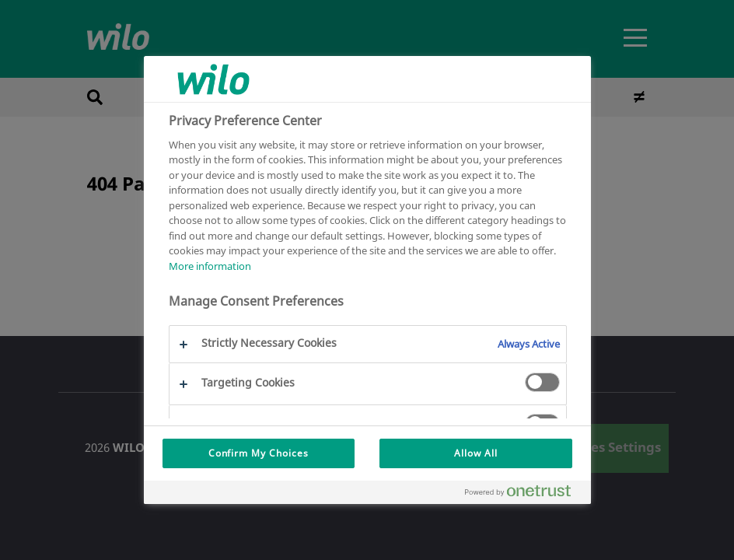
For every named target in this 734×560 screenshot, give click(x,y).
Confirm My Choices (259, 453)
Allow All (476, 453)
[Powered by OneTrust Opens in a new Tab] (524, 494)
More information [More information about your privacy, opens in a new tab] (210, 266)
